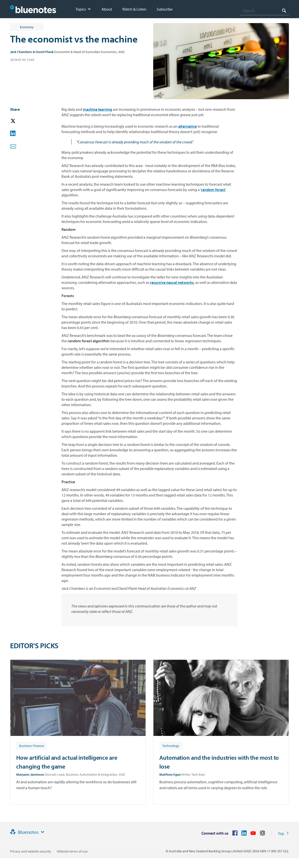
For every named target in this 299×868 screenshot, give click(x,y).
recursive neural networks (172, 282)
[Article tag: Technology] (171, 745)
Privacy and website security (31, 851)
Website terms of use (72, 851)
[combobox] (264, 11)
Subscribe (165, 9)
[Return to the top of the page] (283, 833)
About (107, 9)
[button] (20, 121)
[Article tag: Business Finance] (32, 745)
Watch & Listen (134, 9)
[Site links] (43, 832)
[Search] (264, 11)
